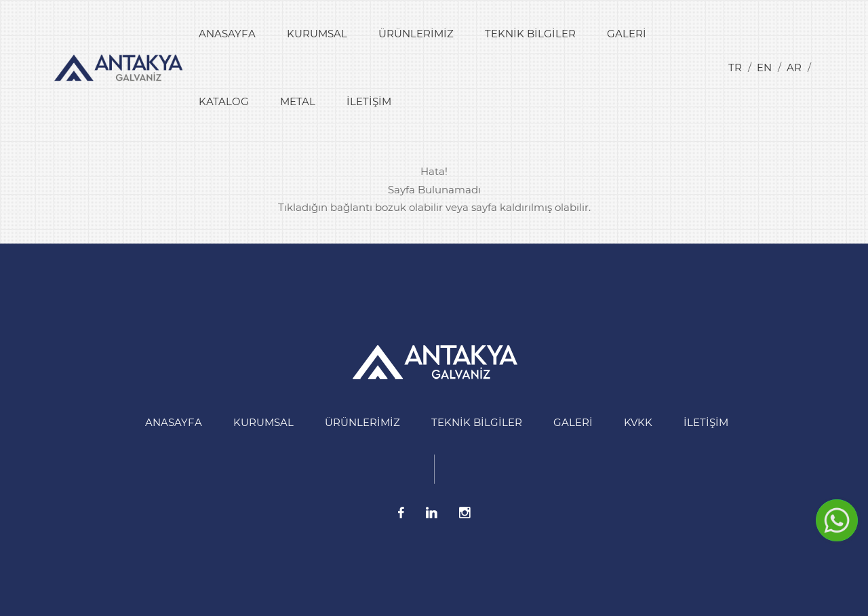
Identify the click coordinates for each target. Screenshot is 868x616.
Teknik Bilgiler (530, 34)
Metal (298, 101)
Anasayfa (227, 34)
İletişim (369, 101)
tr (735, 68)
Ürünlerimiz (416, 34)
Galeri (627, 34)
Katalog (224, 101)
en (764, 68)
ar (794, 68)
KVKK (638, 422)
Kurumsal (317, 34)
